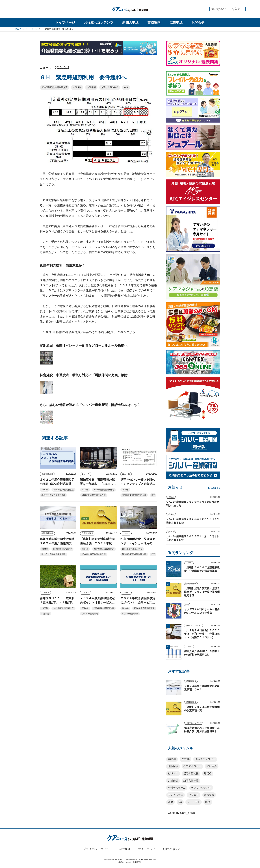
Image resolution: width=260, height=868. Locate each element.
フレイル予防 (175, 795)
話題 (187, 605)
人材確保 (173, 781)
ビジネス (173, 773)
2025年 (172, 759)
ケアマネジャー (192, 766)
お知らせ (171, 497)
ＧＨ (126, 87)
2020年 (45, 490)
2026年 (186, 759)
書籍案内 (154, 23)
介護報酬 (91, 87)
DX (180, 802)
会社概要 (125, 849)
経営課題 (209, 795)
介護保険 (77, 87)
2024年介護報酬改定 (62, 549)
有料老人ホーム (177, 788)
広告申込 (176, 23)
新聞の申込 (130, 23)
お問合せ (198, 23)
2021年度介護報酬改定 (63, 490)
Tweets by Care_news (180, 813)
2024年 (45, 549)
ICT (153, 495)
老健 (170, 802)
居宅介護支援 (191, 773)
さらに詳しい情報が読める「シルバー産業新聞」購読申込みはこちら (90, 405)
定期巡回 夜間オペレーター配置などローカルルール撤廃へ (84, 346)
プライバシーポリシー (97, 849)
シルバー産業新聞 (90, 614)
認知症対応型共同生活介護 (55, 87)
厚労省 (208, 773)
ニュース (86, 474)
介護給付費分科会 (110, 87)
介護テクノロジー (205, 759)
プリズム (194, 795)
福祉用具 (212, 766)
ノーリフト (194, 802)
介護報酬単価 (47, 474)
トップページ (65, 23)
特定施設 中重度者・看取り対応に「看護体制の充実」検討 (84, 375)
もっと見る (213, 488)
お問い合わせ (171, 849)
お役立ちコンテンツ (99, 23)
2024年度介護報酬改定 (104, 549)
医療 (208, 802)
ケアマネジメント (201, 788)
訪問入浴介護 (191, 781)
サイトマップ (147, 849)
